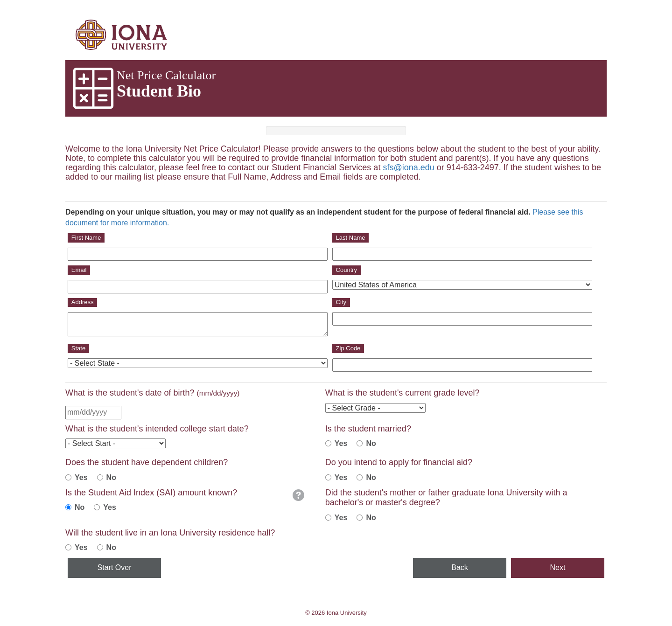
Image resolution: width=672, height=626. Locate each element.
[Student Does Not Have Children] (100, 477)
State (78, 348)
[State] (198, 363)
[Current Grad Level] (375, 408)
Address (83, 302)
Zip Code (348, 348)
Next (558, 567)
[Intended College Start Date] (115, 443)
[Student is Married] (328, 443)
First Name (86, 238)
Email (79, 270)
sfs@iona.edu (408, 167)
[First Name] (198, 254)
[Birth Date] (93, 413)
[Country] (462, 285)
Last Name (351, 238)
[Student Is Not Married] (360, 443)
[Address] (198, 324)
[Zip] (462, 365)
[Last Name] (462, 254)
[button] (298, 495)
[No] (360, 477)
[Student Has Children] (68, 477)
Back (460, 567)
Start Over (115, 567)
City (341, 302)
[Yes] (328, 477)
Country (347, 270)
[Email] (198, 287)
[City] (462, 319)
